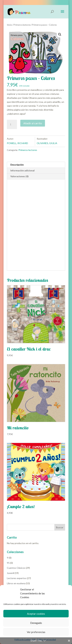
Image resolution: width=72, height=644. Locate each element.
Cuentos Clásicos (16, 568)
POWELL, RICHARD (17, 143)
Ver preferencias (36, 632)
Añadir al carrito (33, 123)
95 (8, 563)
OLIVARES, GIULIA (47, 143)
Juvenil (10, 573)
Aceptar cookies (36, 614)
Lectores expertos (17, 578)
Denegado (36, 623)
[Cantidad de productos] (12, 124)
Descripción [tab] (17, 165)
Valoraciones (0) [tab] (19, 176)
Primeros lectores (22, 25)
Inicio (9, 25)
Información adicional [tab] (22, 170)
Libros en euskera (16, 583)
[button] (60, 34)
